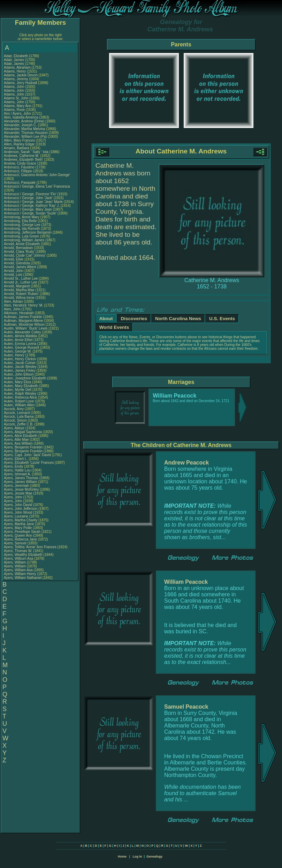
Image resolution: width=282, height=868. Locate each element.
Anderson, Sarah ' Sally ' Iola (26, 152)
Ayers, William (15, 562)
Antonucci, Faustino (20, 167)
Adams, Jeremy (16, 79)
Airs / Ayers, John (18, 114)
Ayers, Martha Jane (19, 524)
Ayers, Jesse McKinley (21, 489)
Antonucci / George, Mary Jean (28, 209)
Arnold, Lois (14, 275)
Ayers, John (13, 497)
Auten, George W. (18, 351)
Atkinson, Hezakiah (19, 313)
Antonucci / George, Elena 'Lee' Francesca (37, 186)
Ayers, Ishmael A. (17, 474)
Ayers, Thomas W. (18, 551)
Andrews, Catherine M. (22, 156)
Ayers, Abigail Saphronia (23, 432)
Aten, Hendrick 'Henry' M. (24, 305)
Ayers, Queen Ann (18, 535)
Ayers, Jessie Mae (18, 493)
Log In (137, 856)
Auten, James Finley (20, 371)
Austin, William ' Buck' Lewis (26, 328)
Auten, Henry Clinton (20, 359)
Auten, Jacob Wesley (20, 367)
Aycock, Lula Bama (19, 417)
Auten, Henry (14, 355)
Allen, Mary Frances (19, 140)
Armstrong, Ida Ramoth (22, 229)
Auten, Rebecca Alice (20, 397)
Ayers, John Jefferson (21, 509)
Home (122, 856)
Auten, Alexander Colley (22, 332)
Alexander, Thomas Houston (26, 133)
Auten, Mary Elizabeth (21, 386)
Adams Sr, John (17, 98)
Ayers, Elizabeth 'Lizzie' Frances (29, 463)
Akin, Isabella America (21, 117)
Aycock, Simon (16, 420)
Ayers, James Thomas (21, 478)
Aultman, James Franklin (23, 317)
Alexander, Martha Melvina (24, 129)
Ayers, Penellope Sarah (22, 532)
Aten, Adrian (14, 301)
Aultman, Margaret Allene (23, 321)
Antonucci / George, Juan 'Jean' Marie (33, 202)
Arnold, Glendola (17, 263)
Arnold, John (14, 271)
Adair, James (14, 60)
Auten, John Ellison (19, 374)
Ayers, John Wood (18, 512)
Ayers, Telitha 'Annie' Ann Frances (30, 547)
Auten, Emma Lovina (20, 344)
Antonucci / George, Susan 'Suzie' (31, 213)
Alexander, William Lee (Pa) (25, 137)
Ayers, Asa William (18, 443)
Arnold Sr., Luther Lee (21, 278)
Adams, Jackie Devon (21, 75)
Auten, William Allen (19, 405)
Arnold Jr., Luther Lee (21, 282)
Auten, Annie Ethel (18, 340)
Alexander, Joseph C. (20, 125)
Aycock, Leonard (17, 413)
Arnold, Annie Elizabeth (22, 244)
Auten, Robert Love (19, 401)
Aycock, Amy (14, 409)
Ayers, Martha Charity (21, 520)
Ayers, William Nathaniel (23, 578)
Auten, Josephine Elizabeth (25, 378)
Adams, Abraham (18, 67)
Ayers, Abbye (15, 428)
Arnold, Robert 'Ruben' (22, 294)
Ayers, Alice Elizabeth (21, 436)
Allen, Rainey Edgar (19, 144)
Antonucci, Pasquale (20, 183)
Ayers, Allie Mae (16, 440)
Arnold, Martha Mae (20, 290)
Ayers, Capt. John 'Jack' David (27, 455)
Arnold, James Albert (20, 267)
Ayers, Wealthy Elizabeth (23, 555)
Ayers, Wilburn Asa (18, 558)
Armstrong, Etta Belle (20, 221)
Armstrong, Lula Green (21, 236)
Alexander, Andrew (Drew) (25, 121)
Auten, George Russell (21, 348)
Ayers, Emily (14, 466)
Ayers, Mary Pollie (18, 528)
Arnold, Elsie (14, 259)
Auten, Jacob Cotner (20, 363)
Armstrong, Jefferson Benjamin (28, 232)
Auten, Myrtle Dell (18, 390)
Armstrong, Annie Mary (22, 217)
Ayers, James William (20, 482)
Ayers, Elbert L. (16, 459)
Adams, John (14, 87)
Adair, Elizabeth (16, 56)
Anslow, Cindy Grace (20, 163)
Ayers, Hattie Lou (17, 470)
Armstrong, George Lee (22, 225)
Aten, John (13, 309)
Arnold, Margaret (17, 286)
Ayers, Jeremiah (17, 486)
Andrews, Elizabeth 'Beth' (24, 160)
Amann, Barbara (17, 148)
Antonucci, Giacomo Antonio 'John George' (37, 175)
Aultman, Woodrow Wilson (24, 324)
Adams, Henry (15, 71)
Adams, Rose (15, 110)
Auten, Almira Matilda (20, 336)
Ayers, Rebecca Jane (20, 539)
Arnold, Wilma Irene (19, 298)
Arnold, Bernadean (19, 248)
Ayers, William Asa (18, 570)
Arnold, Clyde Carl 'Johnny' (25, 255)
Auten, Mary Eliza (17, 382)
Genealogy (154, 856)
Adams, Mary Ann (18, 106)
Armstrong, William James (24, 240)
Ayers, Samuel (16, 543)
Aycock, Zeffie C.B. (19, 424)
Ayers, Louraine (17, 516)
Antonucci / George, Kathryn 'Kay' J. (32, 206)
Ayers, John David (18, 505)
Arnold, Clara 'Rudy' (20, 252)
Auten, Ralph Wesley (20, 394)
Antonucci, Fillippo (18, 171)
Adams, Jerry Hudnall (21, 83)
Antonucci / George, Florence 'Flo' (31, 194)
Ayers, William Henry (20, 574)
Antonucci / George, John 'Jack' (29, 198)
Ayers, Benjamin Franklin (23, 447)
